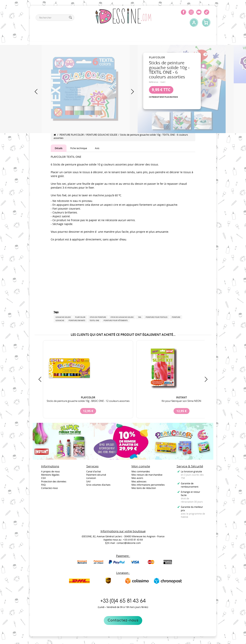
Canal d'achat (94, 471)
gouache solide (63, 317)
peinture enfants (77, 320)
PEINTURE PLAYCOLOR (72, 135)
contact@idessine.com (129, 543)
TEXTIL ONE (94, 320)
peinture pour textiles (157, 317)
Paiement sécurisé (96, 475)
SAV (88, 481)
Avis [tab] (97, 148)
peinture (176, 317)
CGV (43, 478)
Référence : (154, 82)
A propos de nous (50, 471)
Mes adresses (139, 481)
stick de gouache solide (122, 317)
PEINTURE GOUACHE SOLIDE (102, 135)
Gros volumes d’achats (98, 485)
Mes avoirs (137, 478)
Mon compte (141, 466)
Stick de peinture (98, 317)
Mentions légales (50, 475)
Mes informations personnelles (148, 485)
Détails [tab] (59, 148)
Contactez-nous (123, 620)
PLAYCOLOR (80, 317)
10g (140, 317)
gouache (60, 320)
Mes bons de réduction (144, 488)
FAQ (43, 485)
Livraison (91, 478)
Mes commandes (141, 471)
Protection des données (54, 481)
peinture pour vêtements (116, 320)
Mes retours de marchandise (147, 475)
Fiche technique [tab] (79, 148)
